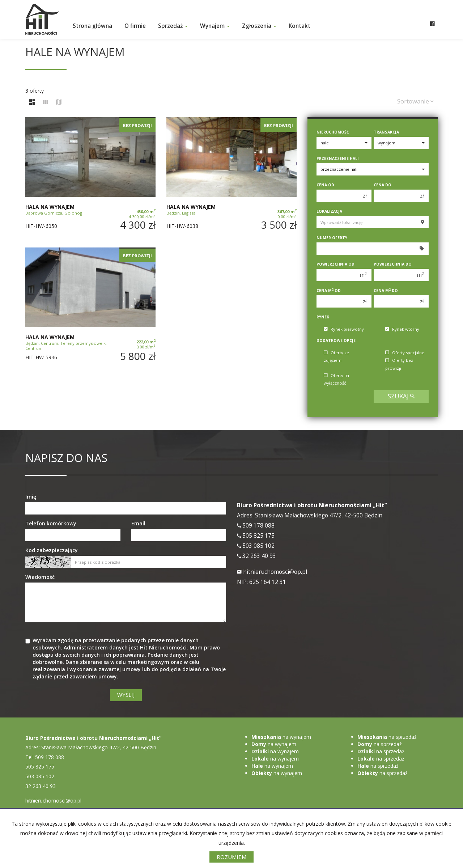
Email (138, 523)
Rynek (323, 317)
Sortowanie (415, 101)
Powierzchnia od (335, 264)
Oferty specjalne (405, 353)
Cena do (383, 185)
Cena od (325, 185)
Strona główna (92, 26)
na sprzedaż (387, 737)
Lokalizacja (329, 211)
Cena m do (386, 291)
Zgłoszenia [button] (259, 26)
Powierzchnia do (393, 264)
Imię (31, 497)
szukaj (401, 396)
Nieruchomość (333, 132)
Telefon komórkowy (51, 523)
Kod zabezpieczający (52, 550)
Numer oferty (332, 238)
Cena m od (329, 291)
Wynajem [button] (215, 26)
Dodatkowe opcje (336, 340)
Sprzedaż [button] (173, 26)
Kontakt (300, 26)
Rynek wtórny (402, 329)
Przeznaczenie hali (338, 158)
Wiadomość (40, 577)
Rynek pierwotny (344, 329)
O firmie (135, 26)
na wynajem (281, 737)
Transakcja (386, 132)
